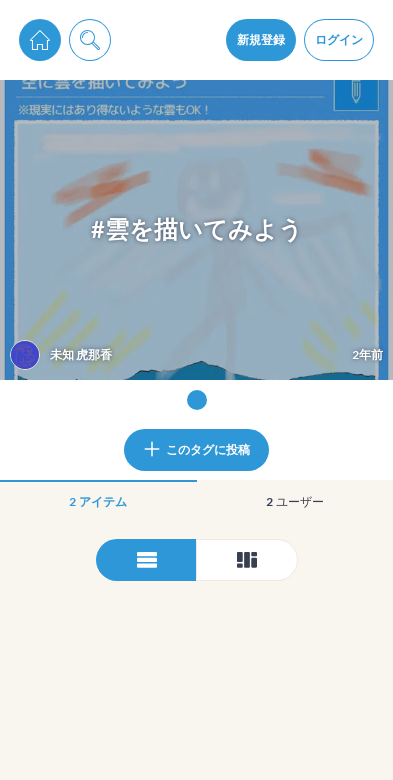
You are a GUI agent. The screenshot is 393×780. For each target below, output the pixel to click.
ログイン (339, 39)
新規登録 (261, 39)
